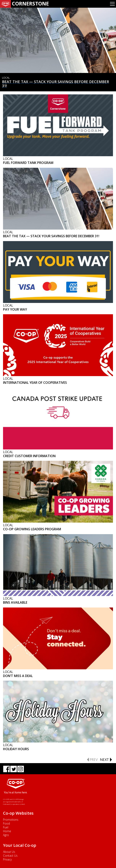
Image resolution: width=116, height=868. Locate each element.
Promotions (11, 820)
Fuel (6, 827)
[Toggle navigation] (112, 4)
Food (6, 823)
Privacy (7, 859)
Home (7, 831)
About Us (9, 852)
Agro (6, 835)
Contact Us (10, 856)
